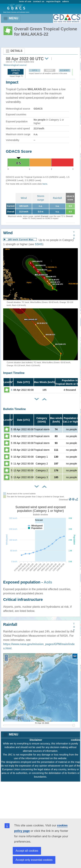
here (45, 184)
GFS (35, 70)
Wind (24, 198)
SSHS (39, 244)
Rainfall (57, 198)
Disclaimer (36, 740)
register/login (53, 1)
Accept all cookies (27, 851)
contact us (39, 1)
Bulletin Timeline (15, 409)
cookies (76, 740)
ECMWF (65, 70)
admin (66, 1)
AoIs (48, 582)
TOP (74, 235)
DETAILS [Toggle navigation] (14, 51)
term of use (25, 1)
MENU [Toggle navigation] (11, 19)
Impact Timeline (14, 373)
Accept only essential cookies (34, 860)
